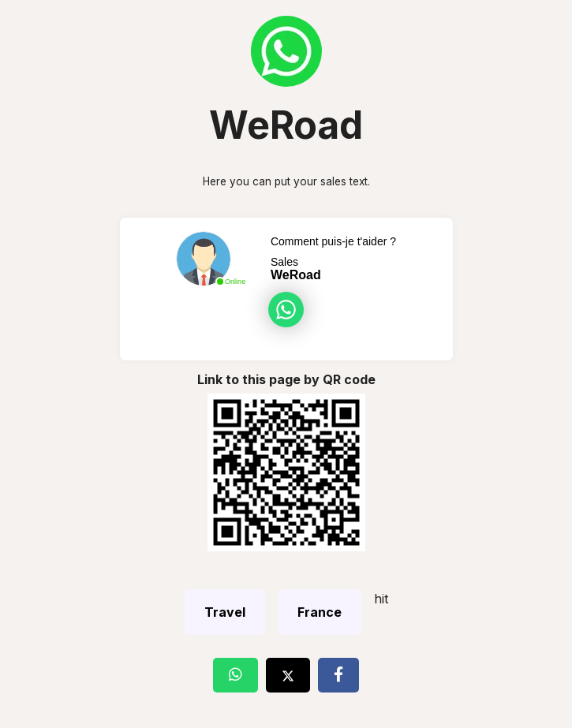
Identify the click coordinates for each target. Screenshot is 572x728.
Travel (225, 612)
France (320, 612)
